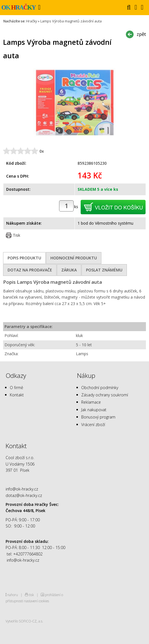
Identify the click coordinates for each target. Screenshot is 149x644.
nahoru (13, 595)
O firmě (17, 388)
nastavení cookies (37, 601)
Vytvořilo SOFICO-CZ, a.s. (24, 621)
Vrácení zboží (93, 425)
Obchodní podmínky (100, 388)
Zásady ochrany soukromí (105, 395)
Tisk (17, 235)
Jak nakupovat (94, 410)
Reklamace (91, 402)
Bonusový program (98, 417)
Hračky (32, 21)
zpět (141, 34)
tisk (31, 595)
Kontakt (17, 395)
